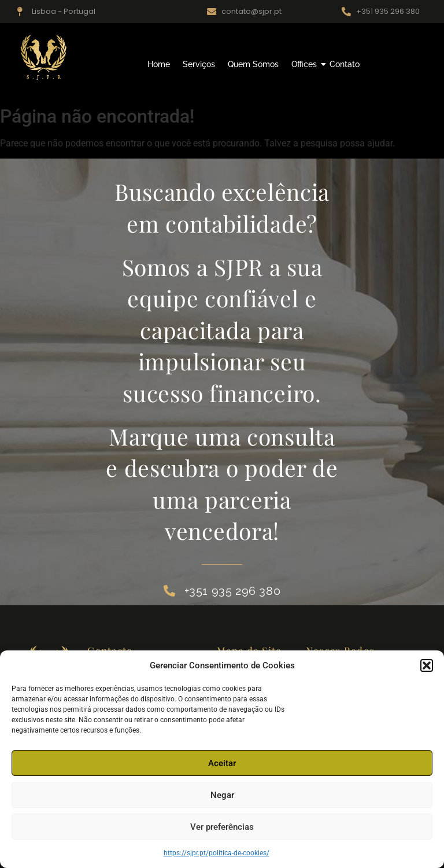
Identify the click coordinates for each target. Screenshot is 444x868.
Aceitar (222, 763)
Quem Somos (253, 64)
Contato (345, 64)
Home (159, 64)
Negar (222, 795)
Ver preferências (222, 827)
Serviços (199, 64)
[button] (427, 665)
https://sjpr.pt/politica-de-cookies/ (217, 853)
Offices (306, 64)
